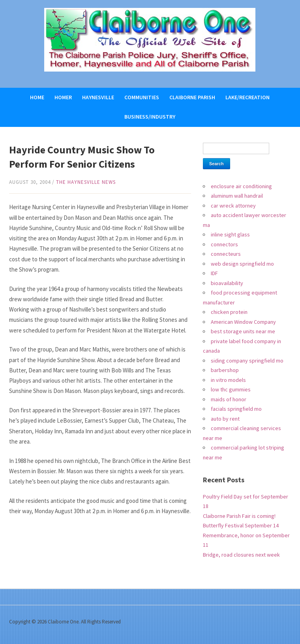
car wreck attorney (233, 206)
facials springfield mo (236, 409)
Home (37, 97)
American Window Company (243, 322)
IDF (214, 273)
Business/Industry (150, 117)
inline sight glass (230, 234)
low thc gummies (231, 389)
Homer (63, 97)
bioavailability (227, 283)
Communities (142, 97)
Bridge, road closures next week (241, 555)
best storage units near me (243, 331)
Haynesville (98, 97)
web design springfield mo (242, 264)
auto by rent (225, 419)
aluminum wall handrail (237, 196)
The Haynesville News (86, 182)
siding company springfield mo (247, 361)
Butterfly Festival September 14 (241, 525)
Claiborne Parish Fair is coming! (239, 516)
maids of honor (229, 399)
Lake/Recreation (247, 97)
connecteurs (226, 254)
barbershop (225, 370)
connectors (224, 244)
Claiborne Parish (192, 97)
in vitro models (228, 380)
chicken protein (229, 312)
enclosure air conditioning (241, 186)
